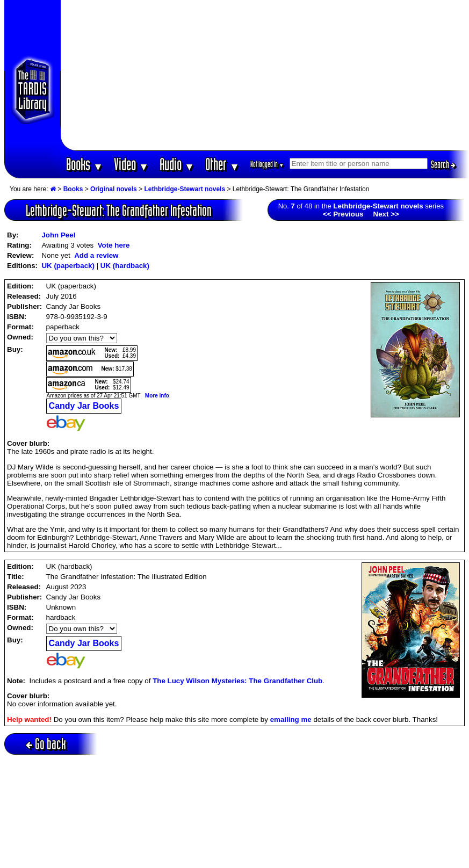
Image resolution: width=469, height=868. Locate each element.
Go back (46, 744)
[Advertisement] (265, 75)
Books (85, 164)
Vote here (114, 245)
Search (443, 164)
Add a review (96, 255)
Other (222, 164)
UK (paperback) (68, 266)
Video (131, 164)
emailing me (291, 719)
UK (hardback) (125, 266)
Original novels (114, 189)
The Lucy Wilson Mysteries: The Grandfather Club (237, 681)
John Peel (58, 235)
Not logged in (267, 164)
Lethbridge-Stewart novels (185, 189)
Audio (177, 164)
